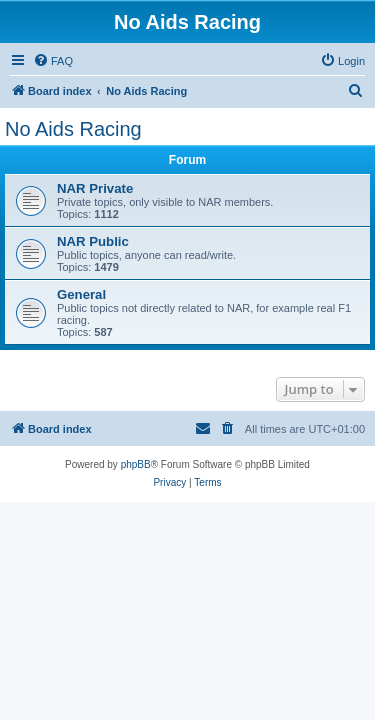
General (81, 294)
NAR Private (95, 188)
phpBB (136, 464)
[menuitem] (53, 61)
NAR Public (93, 241)
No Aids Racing (73, 129)
